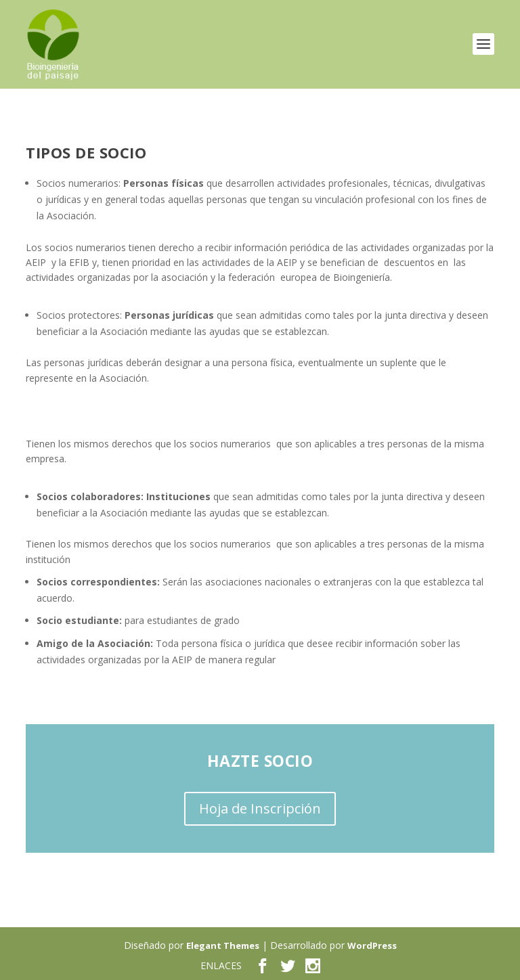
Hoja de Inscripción (260, 808)
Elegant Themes (223, 945)
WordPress (372, 945)
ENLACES (221, 965)
